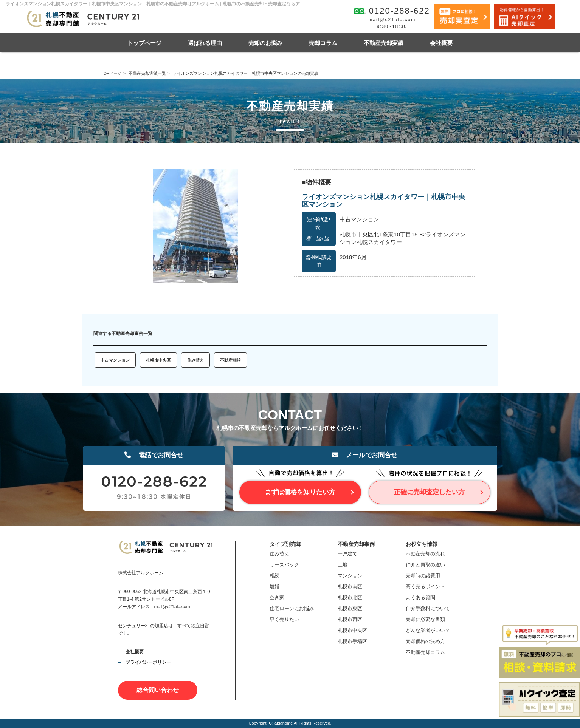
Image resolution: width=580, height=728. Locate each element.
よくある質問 (420, 597)
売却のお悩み (265, 43)
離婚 (274, 587)
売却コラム (323, 43)
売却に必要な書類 (425, 619)
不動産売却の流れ (425, 554)
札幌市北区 (350, 597)
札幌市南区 (350, 587)
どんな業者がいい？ (428, 630)
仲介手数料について (428, 608)
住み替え (195, 360)
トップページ (144, 43)
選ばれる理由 (205, 43)
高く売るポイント (425, 587)
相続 (274, 576)
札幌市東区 (350, 608)
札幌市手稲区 (352, 641)
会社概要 (441, 43)
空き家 (277, 597)
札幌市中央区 (158, 360)
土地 (343, 565)
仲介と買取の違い (425, 565)
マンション (350, 576)
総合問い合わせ (158, 690)
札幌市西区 (350, 619)
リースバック (284, 565)
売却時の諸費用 (423, 576)
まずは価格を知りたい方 (300, 492)
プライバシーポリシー (148, 662)
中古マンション (115, 360)
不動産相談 (230, 360)
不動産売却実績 (384, 43)
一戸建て (347, 554)
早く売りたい (284, 619)
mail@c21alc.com (392, 20)
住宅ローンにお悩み (292, 608)
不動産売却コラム (425, 652)
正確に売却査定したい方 (429, 492)
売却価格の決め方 (425, 641)
